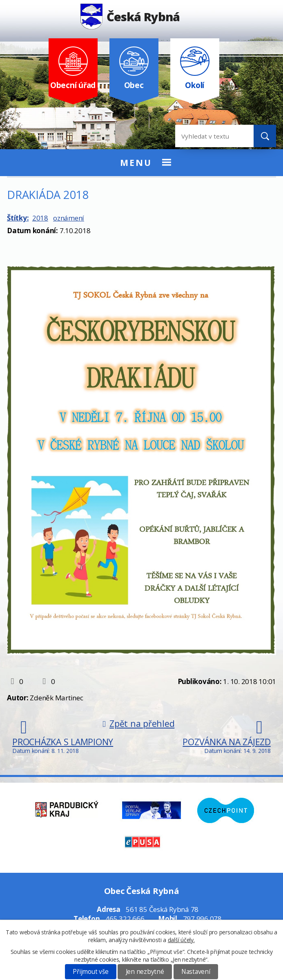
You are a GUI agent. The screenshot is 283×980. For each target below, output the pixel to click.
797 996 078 (202, 919)
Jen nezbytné (145, 972)
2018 (40, 218)
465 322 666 (125, 919)
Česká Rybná (130, 17)
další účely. (181, 940)
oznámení (69, 218)
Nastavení (196, 972)
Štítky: (18, 218)
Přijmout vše (90, 972)
